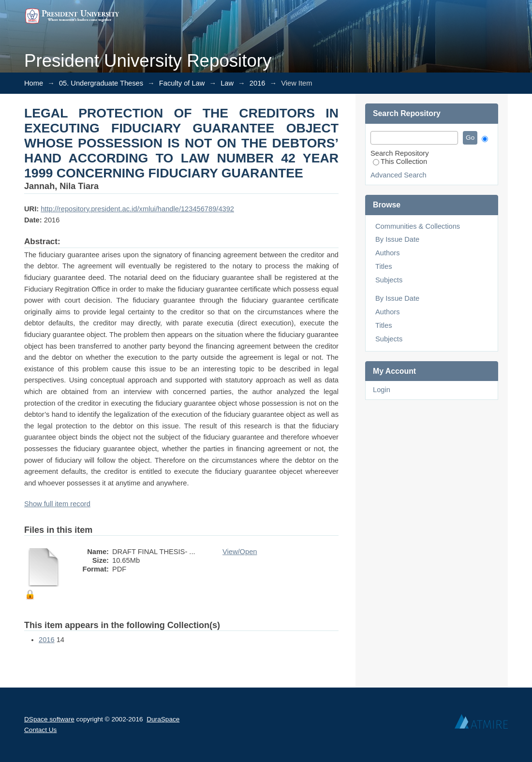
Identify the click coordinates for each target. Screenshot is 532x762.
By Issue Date (397, 239)
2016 (258, 83)
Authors (388, 253)
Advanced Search (399, 175)
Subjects (389, 280)
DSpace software (49, 719)
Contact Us (40, 730)
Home (34, 83)
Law (227, 83)
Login (382, 390)
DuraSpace (163, 719)
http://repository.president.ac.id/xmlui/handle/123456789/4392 (137, 209)
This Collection (400, 161)
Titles (384, 266)
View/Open (240, 552)
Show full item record (57, 504)
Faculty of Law (182, 83)
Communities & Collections (418, 226)
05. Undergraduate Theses (101, 83)
